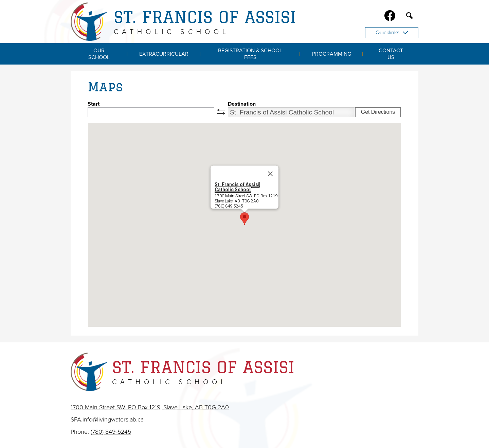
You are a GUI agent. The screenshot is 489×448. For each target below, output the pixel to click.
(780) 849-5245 (111, 432)
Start (94, 104)
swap (221, 112)
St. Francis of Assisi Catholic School (237, 187)
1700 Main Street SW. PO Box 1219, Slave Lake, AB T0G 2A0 (150, 407)
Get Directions (378, 112)
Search (410, 17)
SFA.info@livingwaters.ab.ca (107, 419)
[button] (244, 219)
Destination (242, 104)
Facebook (390, 17)
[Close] (270, 174)
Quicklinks (392, 33)
